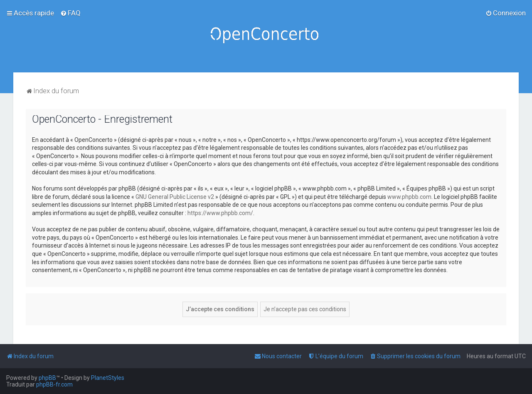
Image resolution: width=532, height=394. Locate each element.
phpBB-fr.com (54, 384)
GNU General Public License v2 (175, 197)
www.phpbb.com (409, 197)
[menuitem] (70, 13)
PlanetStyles (108, 378)
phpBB (47, 378)
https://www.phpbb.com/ (220, 213)
